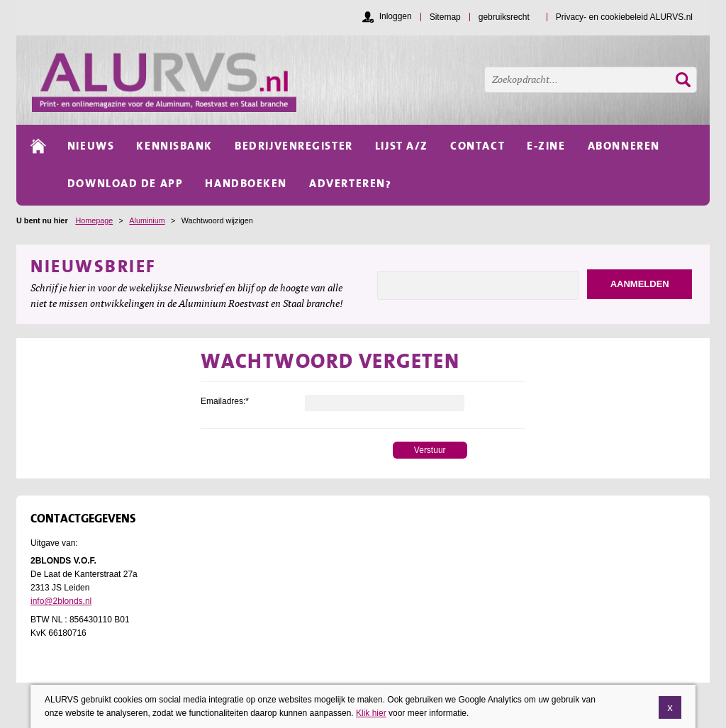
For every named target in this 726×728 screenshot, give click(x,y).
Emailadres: (225, 401)
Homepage (94, 220)
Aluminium (147, 220)
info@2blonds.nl (61, 601)
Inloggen (396, 16)
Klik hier (371, 722)
